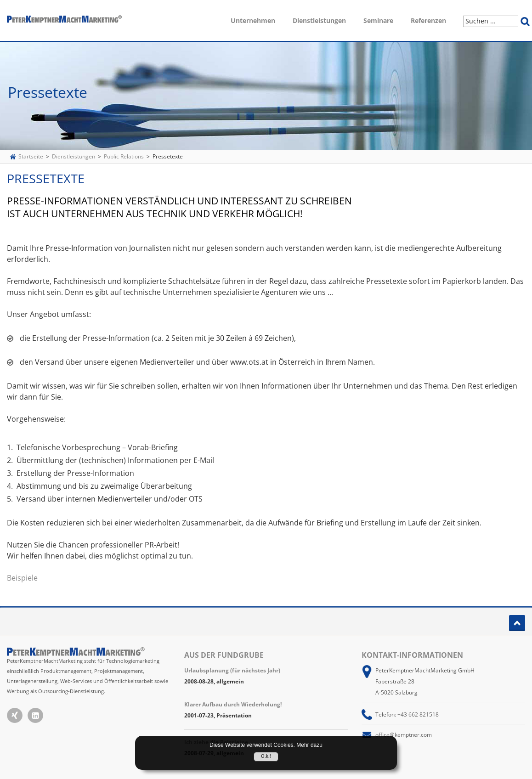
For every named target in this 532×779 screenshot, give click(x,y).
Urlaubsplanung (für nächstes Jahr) (232, 670)
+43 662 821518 (418, 714)
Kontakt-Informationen (412, 655)
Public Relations (124, 156)
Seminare (378, 20)
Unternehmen (253, 20)
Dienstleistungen (319, 20)
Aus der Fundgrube (224, 655)
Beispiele (22, 578)
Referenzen (428, 20)
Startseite (31, 156)
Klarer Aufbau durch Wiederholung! (233, 704)
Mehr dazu (309, 745)
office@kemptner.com (404, 735)
